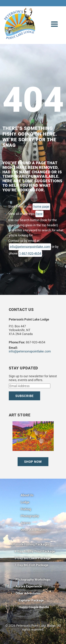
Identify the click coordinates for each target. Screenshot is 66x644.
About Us (27, 495)
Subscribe (24, 396)
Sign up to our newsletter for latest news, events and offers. (33, 378)
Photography (30, 516)
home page (41, 206)
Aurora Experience (29, 586)
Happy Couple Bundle (34, 607)
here (39, 214)
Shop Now (33, 462)
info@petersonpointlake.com (30, 247)
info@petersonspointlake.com (30, 351)
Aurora (26, 523)
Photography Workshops (33, 579)
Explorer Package (31, 600)
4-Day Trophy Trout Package (35, 551)
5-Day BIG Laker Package (33, 558)
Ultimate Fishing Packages (30, 544)
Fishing (26, 509)
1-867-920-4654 (30, 253)
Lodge (25, 502)
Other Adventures (33, 530)
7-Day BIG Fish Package (31, 565)
